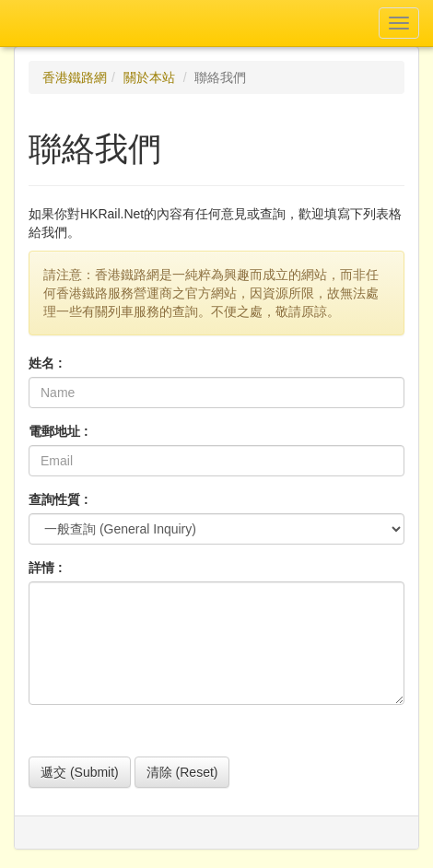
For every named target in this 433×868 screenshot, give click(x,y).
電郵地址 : (59, 431)
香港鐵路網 (75, 77)
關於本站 (149, 77)
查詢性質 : (59, 499)
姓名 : (46, 363)
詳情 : (46, 568)
